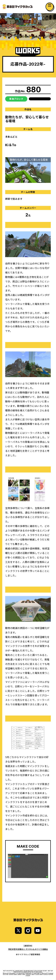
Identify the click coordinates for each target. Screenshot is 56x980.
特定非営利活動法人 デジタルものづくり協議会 (28, 949)
